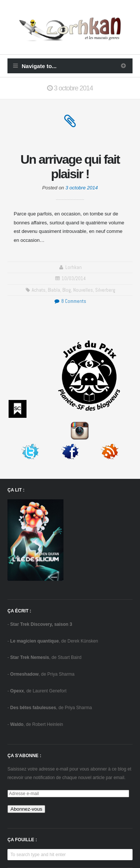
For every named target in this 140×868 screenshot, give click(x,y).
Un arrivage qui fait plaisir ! (70, 166)
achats (39, 290)
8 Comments (70, 301)
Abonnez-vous (26, 809)
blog (67, 290)
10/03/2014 (74, 278)
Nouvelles (83, 290)
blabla (54, 290)
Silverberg (105, 290)
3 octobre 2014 (82, 188)
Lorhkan (74, 267)
